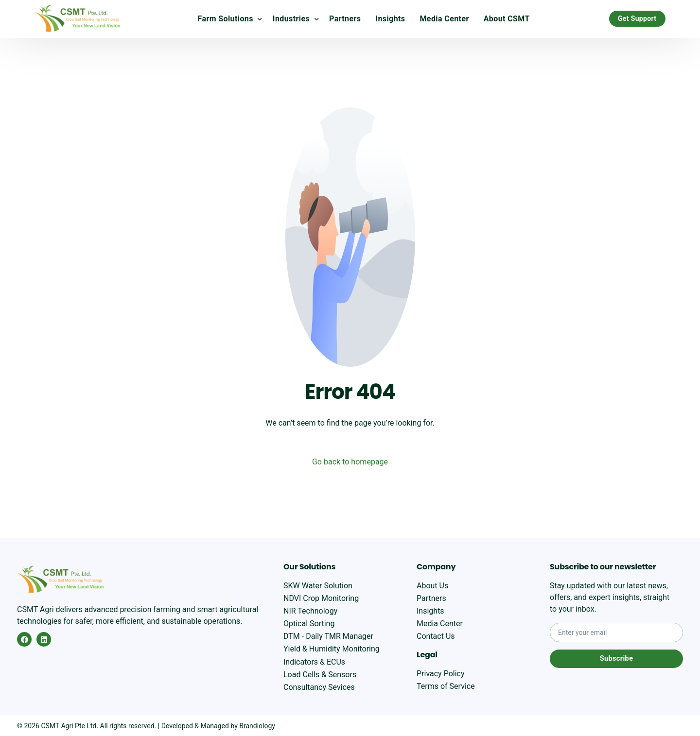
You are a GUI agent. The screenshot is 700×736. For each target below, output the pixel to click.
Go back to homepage (350, 462)
